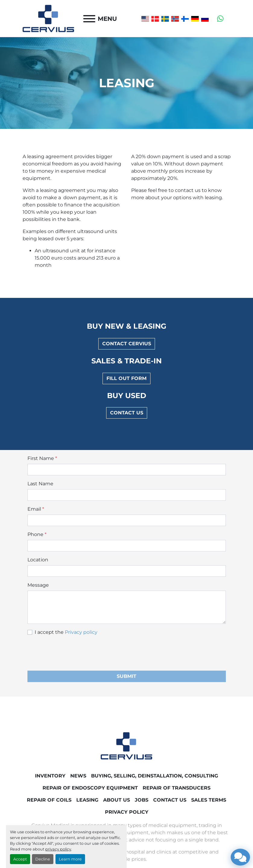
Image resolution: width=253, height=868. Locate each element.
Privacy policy (81, 632)
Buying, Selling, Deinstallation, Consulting (155, 776)
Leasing (87, 800)
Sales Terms (209, 800)
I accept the (66, 632)
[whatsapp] (220, 19)
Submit (126, 676)
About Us (117, 800)
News (78, 776)
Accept (20, 859)
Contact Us (170, 800)
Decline (43, 859)
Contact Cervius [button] (127, 344)
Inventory (50, 776)
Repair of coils (49, 800)
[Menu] (89, 19)
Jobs (142, 800)
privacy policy (58, 849)
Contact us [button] (127, 413)
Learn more (70, 859)
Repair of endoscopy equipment (90, 788)
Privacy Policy (127, 812)
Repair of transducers (177, 788)
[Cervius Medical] (126, 746)
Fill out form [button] (126, 378)
